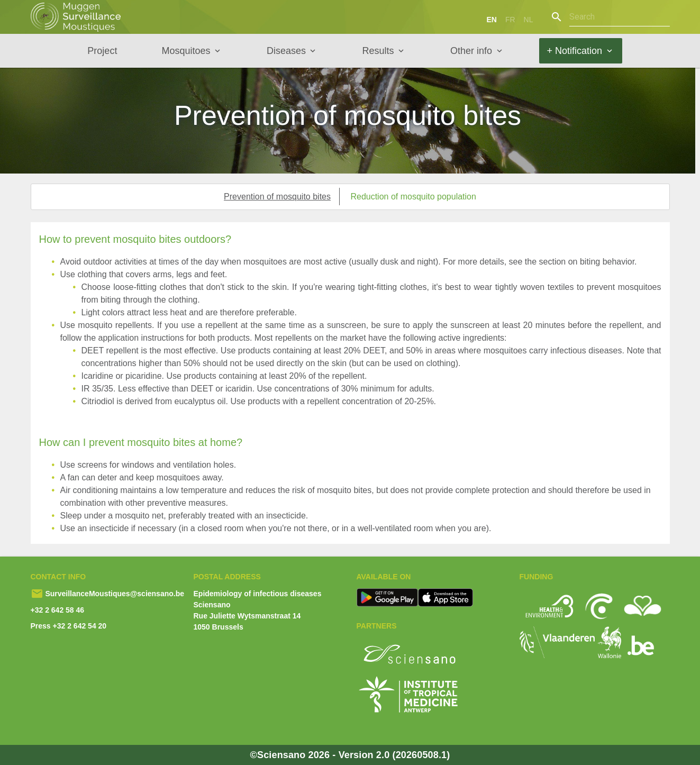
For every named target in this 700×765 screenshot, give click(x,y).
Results (378, 51)
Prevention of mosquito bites (277, 197)
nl (529, 20)
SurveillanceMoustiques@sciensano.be (114, 594)
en (491, 20)
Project (102, 51)
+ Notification (575, 51)
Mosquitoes (186, 51)
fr (510, 20)
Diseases (286, 51)
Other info (471, 51)
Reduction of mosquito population (413, 197)
